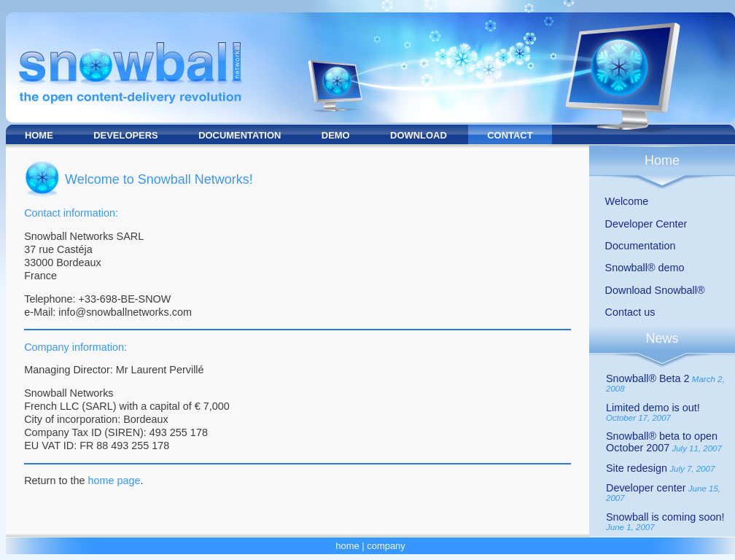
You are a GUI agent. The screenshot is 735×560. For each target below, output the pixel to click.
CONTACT (510, 135)
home (347, 546)
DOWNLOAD (419, 135)
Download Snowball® (655, 290)
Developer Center (646, 224)
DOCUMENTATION (240, 135)
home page (114, 481)
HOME (39, 135)
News (662, 338)
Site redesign (637, 468)
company (386, 546)
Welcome (627, 201)
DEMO (336, 135)
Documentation (641, 246)
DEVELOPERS (126, 135)
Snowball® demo (645, 268)
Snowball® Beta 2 (648, 378)
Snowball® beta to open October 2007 (662, 442)
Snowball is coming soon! (665, 517)
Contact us (630, 312)
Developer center (646, 488)
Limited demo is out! (653, 408)
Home (662, 160)
